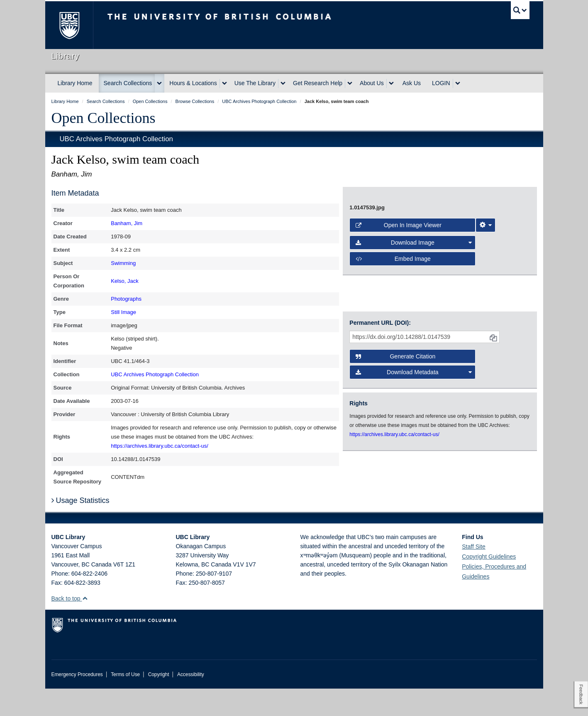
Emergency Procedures (77, 702)
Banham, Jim (127, 223)
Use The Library (255, 83)
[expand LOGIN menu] (458, 83)
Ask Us (412, 83)
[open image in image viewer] (432, 248)
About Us (372, 83)
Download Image (414, 343)
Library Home (75, 83)
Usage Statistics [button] (81, 528)
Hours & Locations (193, 83)
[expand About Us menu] (391, 83)
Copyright (159, 702)
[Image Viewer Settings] (486, 325)
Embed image (393, 359)
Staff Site (474, 574)
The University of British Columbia (69, 25)
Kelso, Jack (124, 281)
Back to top (70, 626)
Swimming (123, 263)
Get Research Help (318, 83)
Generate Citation (395, 424)
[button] (85, 626)
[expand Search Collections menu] (159, 83)
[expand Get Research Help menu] (350, 83)
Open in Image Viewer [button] (399, 325)
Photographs (126, 299)
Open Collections (104, 118)
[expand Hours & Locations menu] (224, 83)
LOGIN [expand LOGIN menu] (441, 83)
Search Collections (128, 83)
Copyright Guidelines (489, 584)
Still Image (123, 312)
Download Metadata (414, 439)
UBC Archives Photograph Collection (116, 139)
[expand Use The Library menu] (283, 83)
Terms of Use (125, 702)
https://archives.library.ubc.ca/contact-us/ (160, 446)
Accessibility (191, 702)
